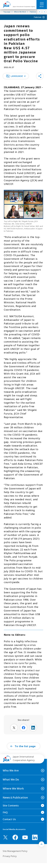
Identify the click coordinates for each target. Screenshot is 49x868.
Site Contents (11, 805)
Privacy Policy (10, 856)
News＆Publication (15, 797)
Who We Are (11, 770)
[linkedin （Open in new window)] (35, 837)
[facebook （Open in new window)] (15, 837)
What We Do (11, 779)
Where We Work (13, 788)
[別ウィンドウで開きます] (14, 728)
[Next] (44, 12)
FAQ (5, 812)
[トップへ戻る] (42, 844)
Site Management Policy (15, 851)
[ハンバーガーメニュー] (42, 3)
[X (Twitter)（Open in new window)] (5, 837)
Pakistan (38, 17)
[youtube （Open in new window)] (25, 837)
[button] (16, 76)
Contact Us (9, 819)
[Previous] (40, 12)
